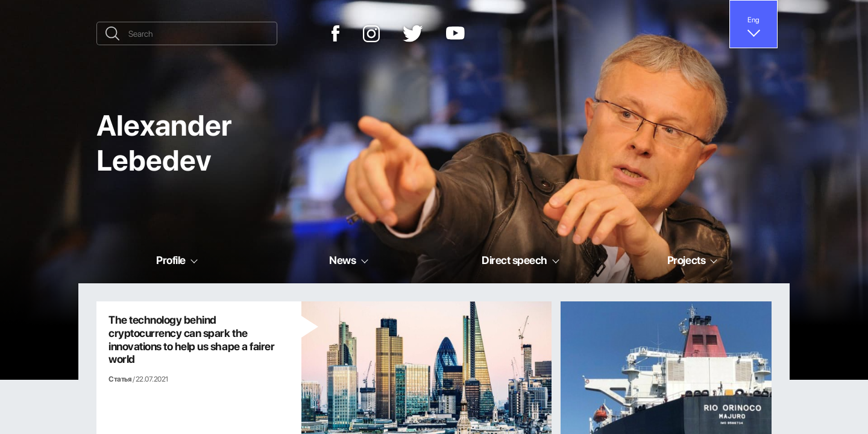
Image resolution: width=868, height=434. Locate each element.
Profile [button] (171, 260)
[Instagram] (371, 34)
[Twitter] (413, 34)
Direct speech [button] (514, 260)
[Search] (187, 33)
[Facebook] (336, 33)
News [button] (342, 260)
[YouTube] (455, 34)
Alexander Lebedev (164, 142)
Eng (753, 19)
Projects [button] (686, 260)
